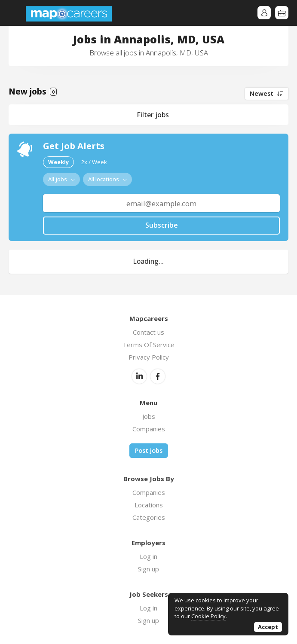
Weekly (58, 162)
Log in (148, 556)
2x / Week (94, 162)
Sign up (148, 569)
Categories (149, 517)
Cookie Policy (208, 616)
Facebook (158, 376)
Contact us (148, 332)
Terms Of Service (148, 345)
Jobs (149, 416)
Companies (149, 429)
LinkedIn (139, 376)
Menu (15, 13)
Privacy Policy (149, 357)
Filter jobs (153, 115)
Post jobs (149, 450)
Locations (149, 505)
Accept (268, 627)
